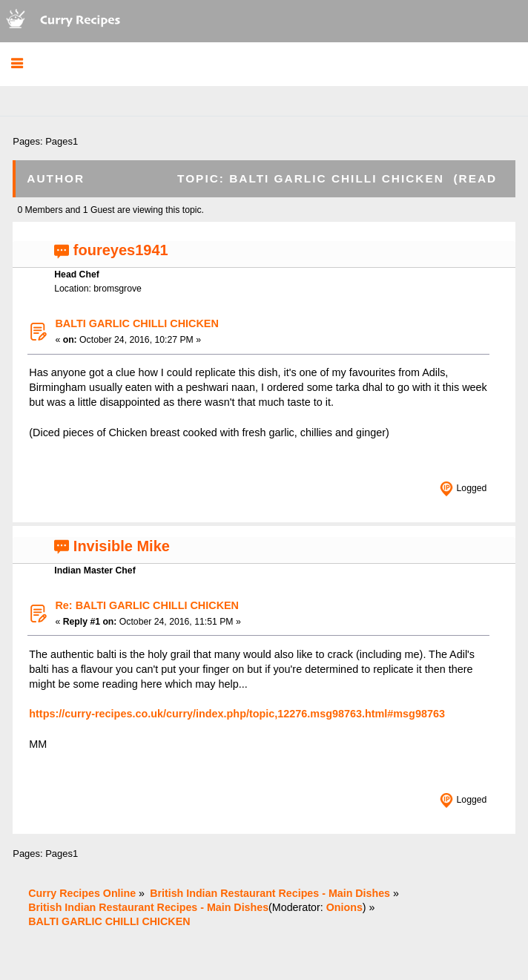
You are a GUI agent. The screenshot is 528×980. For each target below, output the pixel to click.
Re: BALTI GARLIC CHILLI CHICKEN (147, 605)
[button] (17, 64)
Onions (344, 907)
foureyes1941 (121, 250)
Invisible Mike (122, 546)
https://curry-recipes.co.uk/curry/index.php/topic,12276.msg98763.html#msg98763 (237, 714)
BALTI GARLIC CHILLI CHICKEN (136, 323)
